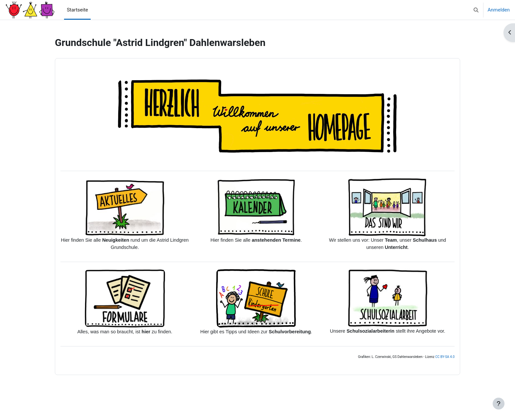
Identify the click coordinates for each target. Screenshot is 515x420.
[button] (476, 10)
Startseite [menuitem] (77, 10)
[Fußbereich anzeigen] (499, 404)
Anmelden (499, 10)
